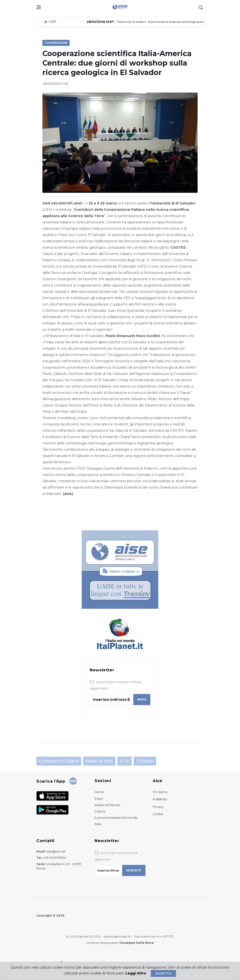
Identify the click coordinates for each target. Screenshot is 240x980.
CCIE (124, 761)
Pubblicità (160, 799)
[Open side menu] (39, 7)
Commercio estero (59, 761)
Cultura (100, 811)
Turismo (145, 761)
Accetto (163, 973)
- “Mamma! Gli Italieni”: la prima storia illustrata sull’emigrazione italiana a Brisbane (165, 22)
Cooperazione (56, 43)
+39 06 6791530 (55, 858)
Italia (98, 824)
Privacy (158, 807)
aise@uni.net (56, 851)
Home (99, 792)
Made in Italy (99, 761)
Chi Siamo (160, 792)
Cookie (158, 814)
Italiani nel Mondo (108, 805)
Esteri (99, 799)
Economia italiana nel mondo (116, 818)
